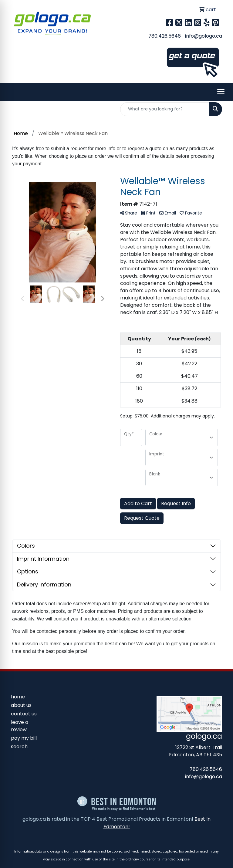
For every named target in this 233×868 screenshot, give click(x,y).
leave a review (20, 726)
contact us (24, 714)
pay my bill (24, 738)
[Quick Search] (165, 109)
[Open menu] (221, 92)
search (19, 746)
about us (21, 705)
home (18, 697)
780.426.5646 (165, 36)
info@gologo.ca (204, 36)
